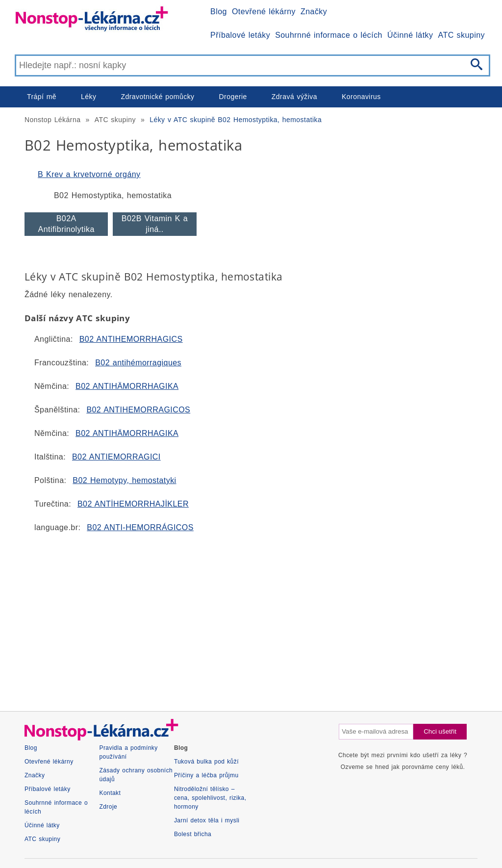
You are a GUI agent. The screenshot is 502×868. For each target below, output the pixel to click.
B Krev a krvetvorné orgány (89, 174)
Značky (314, 12)
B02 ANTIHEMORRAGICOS (138, 410)
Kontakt (110, 793)
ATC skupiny (462, 35)
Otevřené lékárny (264, 12)
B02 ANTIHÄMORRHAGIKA (127, 386)
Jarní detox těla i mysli (207, 820)
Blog (219, 12)
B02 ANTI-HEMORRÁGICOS (140, 527)
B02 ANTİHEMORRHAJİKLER (133, 504)
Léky (88, 97)
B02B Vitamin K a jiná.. (155, 224)
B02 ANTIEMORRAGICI (116, 457)
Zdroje (108, 807)
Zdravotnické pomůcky (157, 97)
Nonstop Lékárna (52, 120)
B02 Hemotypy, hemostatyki (124, 480)
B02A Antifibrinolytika (66, 224)
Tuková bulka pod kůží (206, 762)
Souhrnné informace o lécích (329, 35)
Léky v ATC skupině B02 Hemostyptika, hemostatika (236, 120)
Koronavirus (361, 97)
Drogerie (233, 97)
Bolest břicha (193, 834)
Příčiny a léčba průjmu (206, 775)
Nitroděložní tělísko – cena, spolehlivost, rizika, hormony (210, 798)
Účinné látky (410, 35)
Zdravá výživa (294, 97)
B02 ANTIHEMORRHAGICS (131, 339)
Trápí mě (42, 97)
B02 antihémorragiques (138, 363)
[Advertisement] (251, 618)
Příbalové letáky (240, 35)
